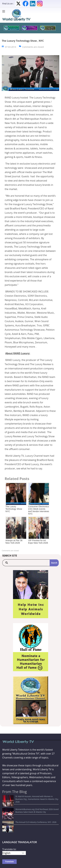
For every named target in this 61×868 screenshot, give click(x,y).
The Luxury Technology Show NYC (14, 509)
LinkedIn (33, 4)
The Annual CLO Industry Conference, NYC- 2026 (25, 811)
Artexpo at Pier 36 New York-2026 (14, 542)
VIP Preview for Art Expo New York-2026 (38, 542)
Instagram (40, 4)
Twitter (18, 4)
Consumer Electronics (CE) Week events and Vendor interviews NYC (39, 510)
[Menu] (4, 11)
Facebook (26, 4)
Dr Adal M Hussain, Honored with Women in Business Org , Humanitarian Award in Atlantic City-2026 (29, 798)
